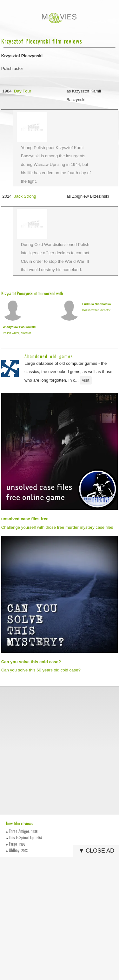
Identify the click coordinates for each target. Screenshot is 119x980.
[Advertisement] (60, 751)
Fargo (17, 844)
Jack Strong (25, 196)
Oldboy (18, 850)
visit (86, 380)
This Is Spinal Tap (26, 837)
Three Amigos (23, 831)
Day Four (23, 91)
